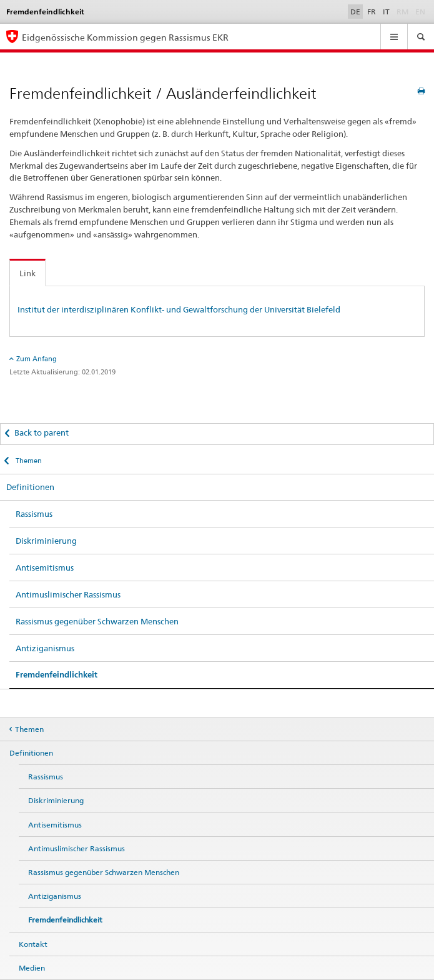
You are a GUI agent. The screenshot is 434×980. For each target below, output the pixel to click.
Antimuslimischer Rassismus (68, 594)
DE (355, 12)
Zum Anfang (37, 359)
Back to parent (42, 432)
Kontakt (33, 944)
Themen (28, 461)
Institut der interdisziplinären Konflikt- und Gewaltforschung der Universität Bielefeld (179, 309)
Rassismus (34, 514)
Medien (32, 968)
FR (372, 12)
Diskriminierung (46, 541)
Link (27, 273)
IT (386, 12)
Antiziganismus (45, 648)
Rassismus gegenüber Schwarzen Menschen (97, 621)
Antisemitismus (45, 567)
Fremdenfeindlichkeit (57, 675)
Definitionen (30, 487)
